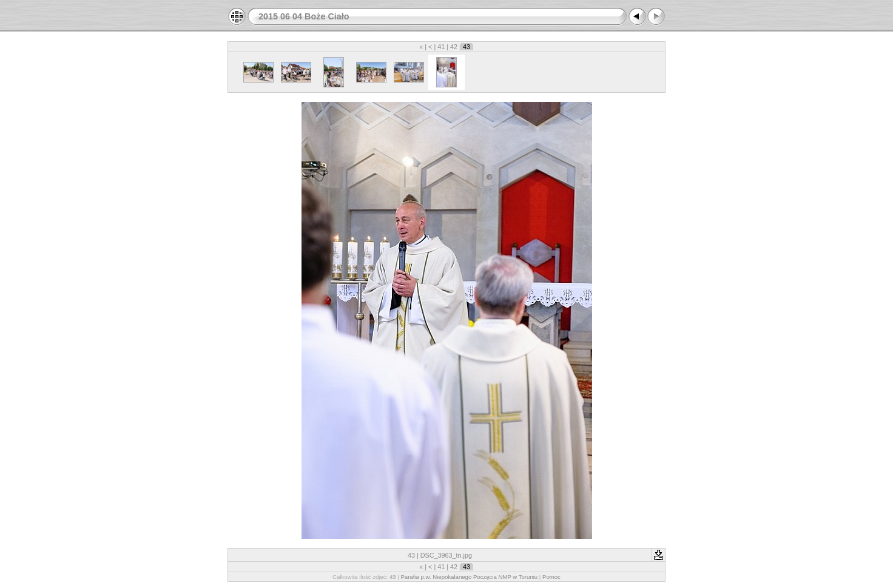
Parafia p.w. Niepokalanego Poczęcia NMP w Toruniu (469, 577)
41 (441, 47)
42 (454, 47)
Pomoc (551, 577)
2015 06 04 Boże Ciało (304, 16)
